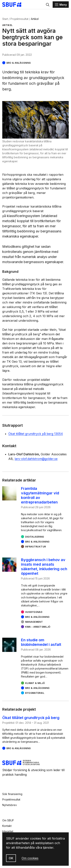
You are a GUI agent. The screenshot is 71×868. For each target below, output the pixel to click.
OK (11, 858)
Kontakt (7, 826)
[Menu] (61, 5)
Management (34, 622)
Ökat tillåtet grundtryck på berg (31, 718)
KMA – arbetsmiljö (38, 627)
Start (5, 19)
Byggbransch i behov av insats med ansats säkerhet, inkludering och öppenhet (44, 567)
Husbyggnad (34, 612)
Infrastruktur (36, 547)
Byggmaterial (35, 693)
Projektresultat (19, 19)
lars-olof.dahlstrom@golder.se (36, 459)
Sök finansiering (12, 794)
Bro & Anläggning (19, 63)
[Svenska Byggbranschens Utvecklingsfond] (14, 5)
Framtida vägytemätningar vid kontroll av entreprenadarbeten (40, 495)
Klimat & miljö (35, 683)
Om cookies (30, 858)
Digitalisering (35, 537)
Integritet (8, 831)
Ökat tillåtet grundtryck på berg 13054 (36, 434)
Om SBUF (8, 820)
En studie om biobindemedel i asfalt (41, 642)
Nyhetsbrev (10, 805)
